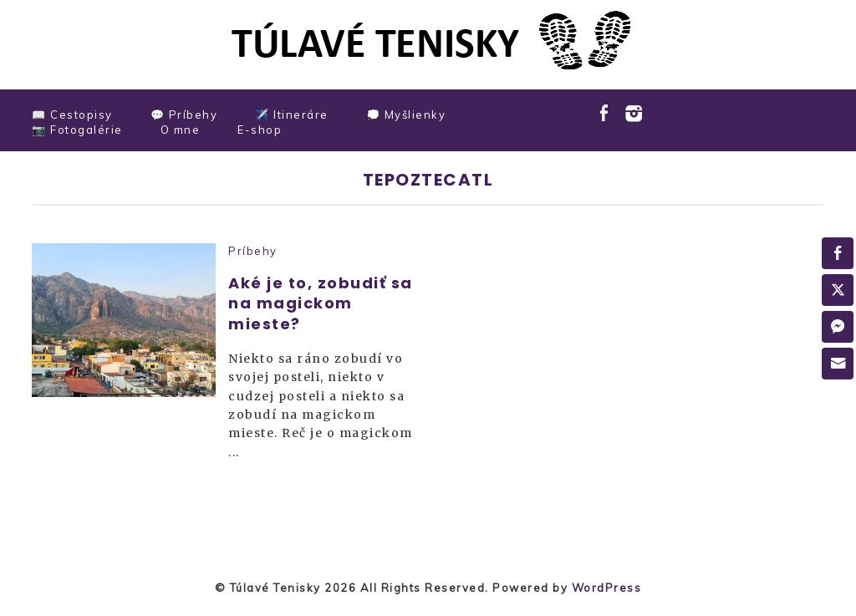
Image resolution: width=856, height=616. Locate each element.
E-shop (260, 130)
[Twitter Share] (838, 290)
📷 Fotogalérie (77, 130)
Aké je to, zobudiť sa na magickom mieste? (321, 303)
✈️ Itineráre (292, 115)
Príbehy (253, 251)
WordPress (607, 588)
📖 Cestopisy (72, 115)
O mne (181, 130)
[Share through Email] (838, 364)
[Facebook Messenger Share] (838, 327)
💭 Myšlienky (406, 115)
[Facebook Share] (838, 253)
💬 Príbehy (184, 115)
